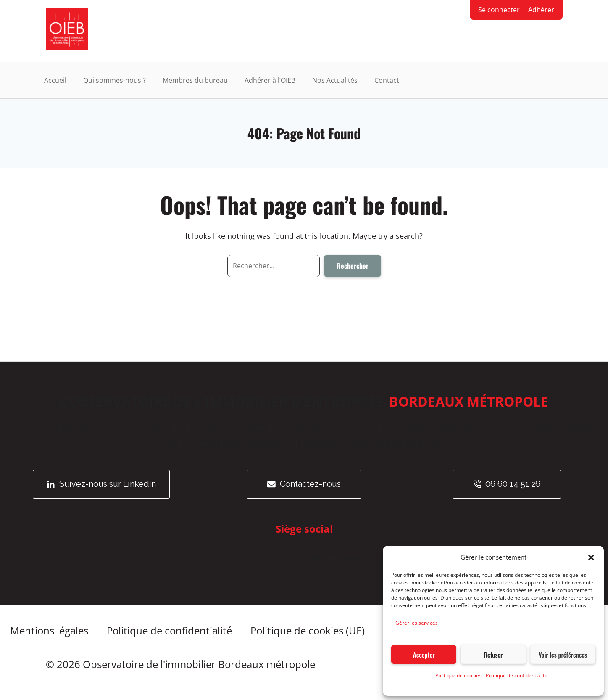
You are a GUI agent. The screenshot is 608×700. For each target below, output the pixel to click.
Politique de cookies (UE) (309, 631)
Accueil (55, 81)
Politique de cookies (458, 675)
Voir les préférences (563, 655)
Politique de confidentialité (517, 675)
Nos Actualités (335, 81)
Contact (387, 81)
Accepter (424, 655)
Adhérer (541, 10)
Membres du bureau (195, 81)
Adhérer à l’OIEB (270, 81)
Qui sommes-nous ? (114, 81)
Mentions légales (49, 631)
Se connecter (499, 10)
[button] (591, 557)
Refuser (493, 655)
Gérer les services (417, 623)
